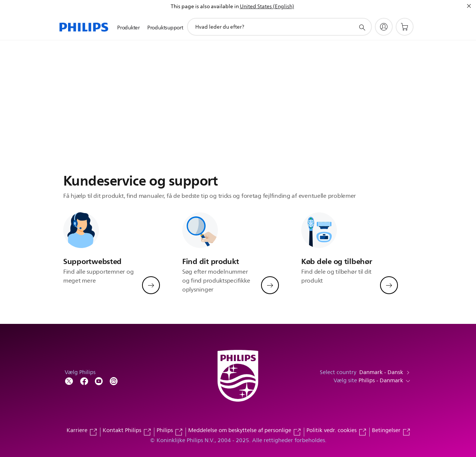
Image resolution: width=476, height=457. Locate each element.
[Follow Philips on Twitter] (69, 381)
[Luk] (469, 6)
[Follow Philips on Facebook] (84, 381)
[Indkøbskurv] (405, 27)
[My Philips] (384, 27)
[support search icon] (362, 27)
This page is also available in (205, 7)
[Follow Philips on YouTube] (99, 381)
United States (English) (267, 7)
